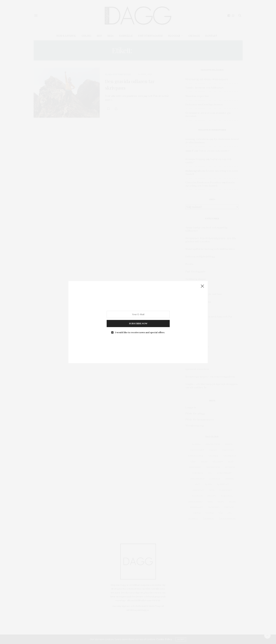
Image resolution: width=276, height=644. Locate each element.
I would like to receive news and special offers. (140, 332)
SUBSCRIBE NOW (138, 323)
